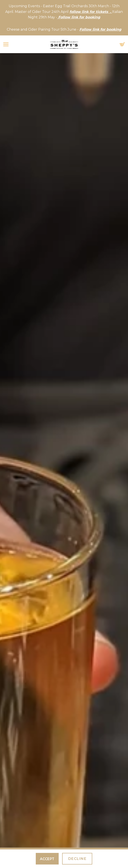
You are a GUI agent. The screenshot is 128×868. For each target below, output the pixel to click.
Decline (77, 859)
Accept (47, 859)
